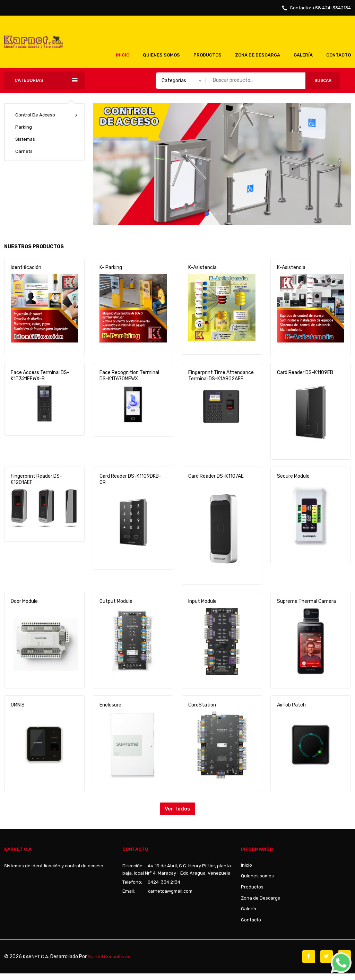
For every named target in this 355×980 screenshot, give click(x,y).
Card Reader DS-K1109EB (305, 372)
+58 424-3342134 (331, 8)
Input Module (202, 601)
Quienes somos (161, 55)
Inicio (123, 55)
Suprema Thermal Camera (306, 601)
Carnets (24, 151)
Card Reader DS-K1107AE (216, 476)
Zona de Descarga (258, 55)
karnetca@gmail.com (170, 891)
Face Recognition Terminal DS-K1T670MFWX (129, 376)
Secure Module (293, 476)
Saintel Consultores (111, 962)
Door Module (24, 601)
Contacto (339, 55)
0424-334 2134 (164, 882)
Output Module (116, 601)
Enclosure (110, 705)
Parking (24, 127)
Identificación (26, 267)
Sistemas (25, 139)
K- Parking (111, 267)
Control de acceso (46, 115)
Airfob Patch (291, 705)
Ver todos (177, 809)
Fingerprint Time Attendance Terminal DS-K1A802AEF (221, 376)
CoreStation (202, 705)
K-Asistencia (202, 267)
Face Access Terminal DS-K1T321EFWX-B (40, 376)
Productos (207, 55)
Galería (303, 55)
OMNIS (18, 705)
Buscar (323, 80)
